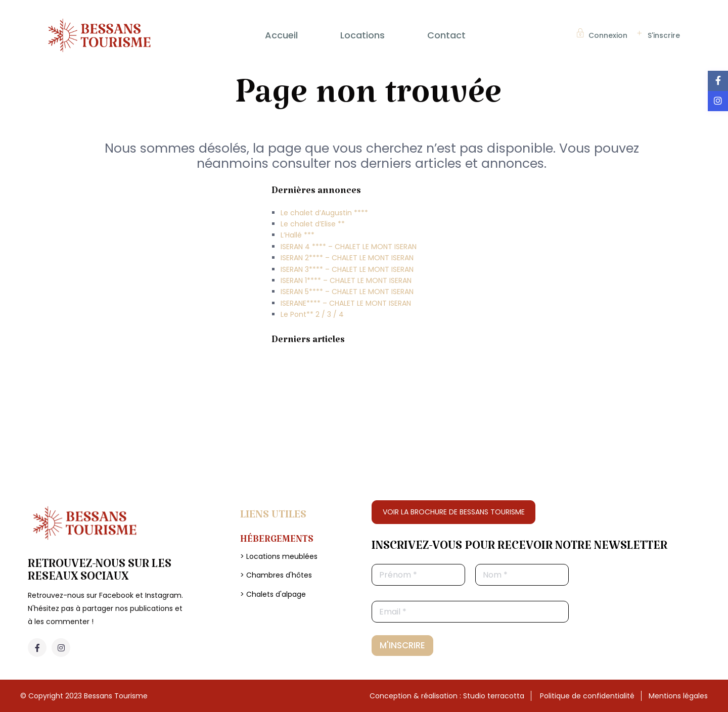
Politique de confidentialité (587, 696)
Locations (362, 35)
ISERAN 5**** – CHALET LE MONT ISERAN (347, 292)
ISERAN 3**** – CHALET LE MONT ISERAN (347, 269)
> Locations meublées (279, 556)
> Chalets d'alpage (273, 594)
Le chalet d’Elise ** (313, 224)
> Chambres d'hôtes (276, 575)
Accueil (281, 35)
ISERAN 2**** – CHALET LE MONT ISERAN (347, 258)
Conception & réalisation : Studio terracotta (447, 696)
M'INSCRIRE (402, 645)
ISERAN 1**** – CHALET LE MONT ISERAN (346, 280)
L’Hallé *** (298, 235)
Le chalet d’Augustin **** (324, 213)
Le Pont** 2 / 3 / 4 (312, 314)
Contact (446, 35)
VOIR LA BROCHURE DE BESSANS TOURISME (454, 512)
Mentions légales (678, 696)
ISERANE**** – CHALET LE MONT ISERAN (346, 303)
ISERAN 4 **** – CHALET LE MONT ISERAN (349, 247)
